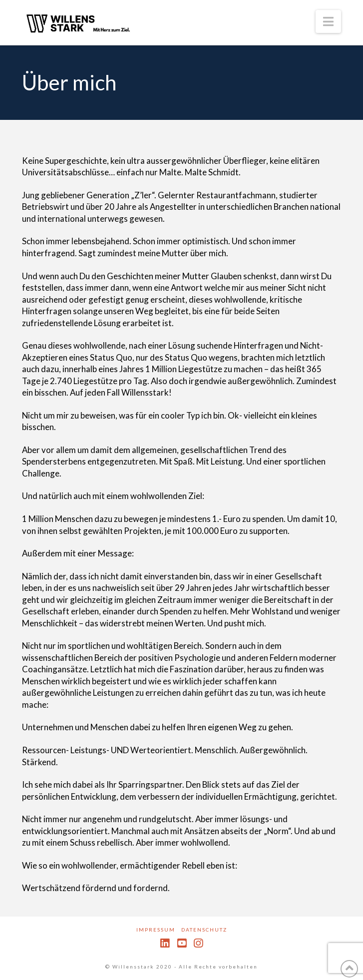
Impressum (156, 930)
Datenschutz (204, 930)
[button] (328, 21)
